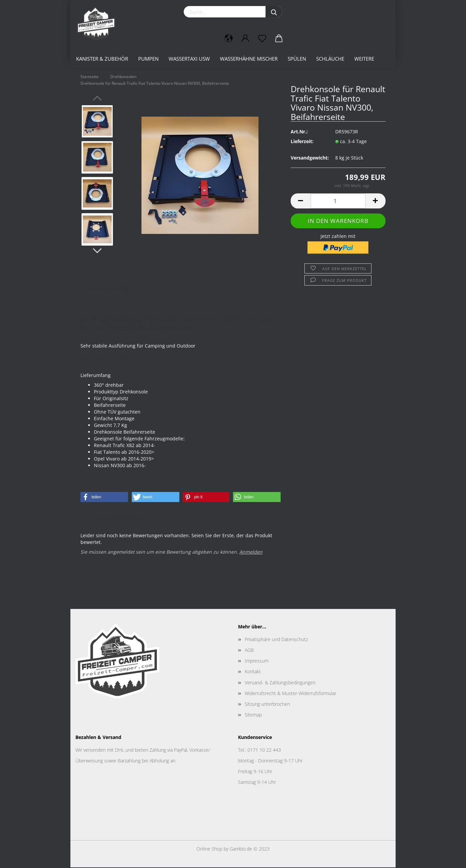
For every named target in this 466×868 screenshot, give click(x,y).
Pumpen (148, 59)
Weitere (364, 59)
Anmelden (251, 552)
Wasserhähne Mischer (249, 59)
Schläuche (330, 59)
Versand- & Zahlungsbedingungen (280, 683)
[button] (104, 498)
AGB (249, 651)
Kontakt (253, 672)
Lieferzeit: (302, 142)
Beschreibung (107, 289)
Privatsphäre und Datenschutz (276, 640)
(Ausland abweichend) (354, 149)
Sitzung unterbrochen (267, 705)
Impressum (257, 661)
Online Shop (209, 849)
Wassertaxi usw (189, 59)
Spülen (297, 59)
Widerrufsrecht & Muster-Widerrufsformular (290, 694)
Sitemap (253, 715)
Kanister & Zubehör (102, 59)
